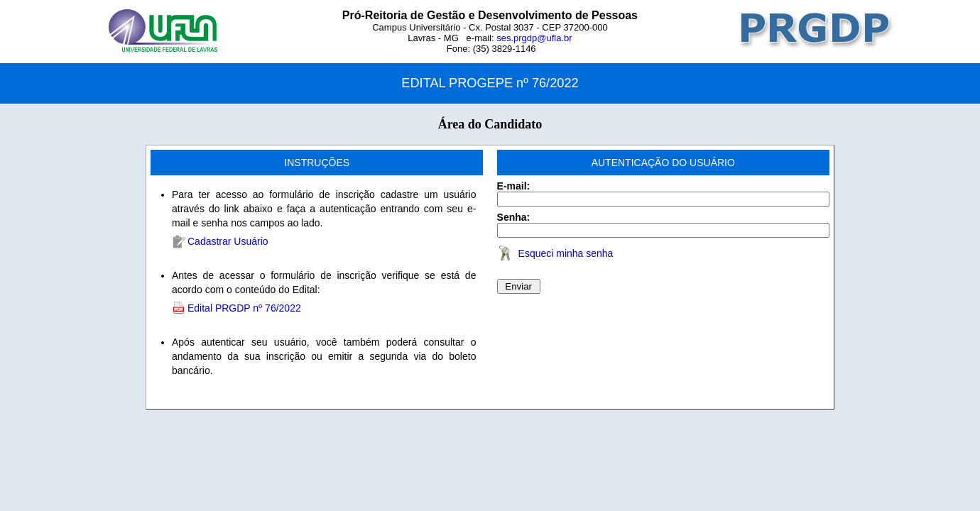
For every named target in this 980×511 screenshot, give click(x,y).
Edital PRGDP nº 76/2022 (244, 308)
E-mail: (514, 186)
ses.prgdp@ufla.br (534, 38)
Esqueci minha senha (566, 253)
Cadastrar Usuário (228, 241)
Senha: (514, 217)
